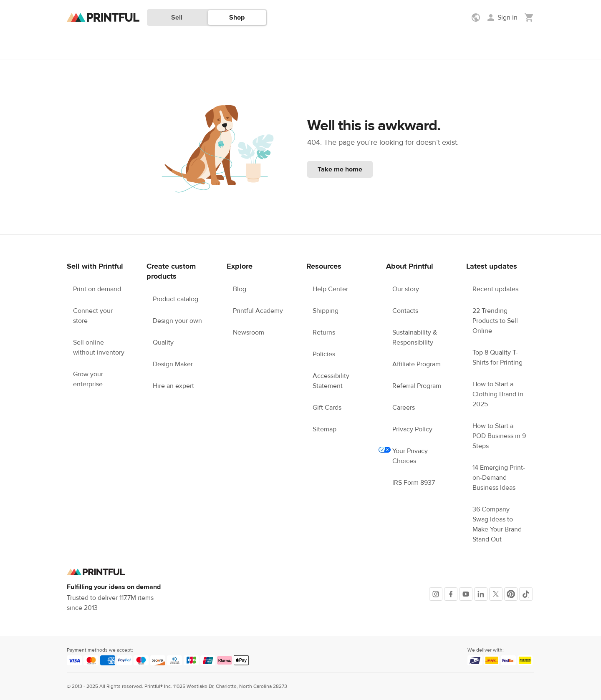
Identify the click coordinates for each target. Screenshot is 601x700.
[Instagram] (436, 594)
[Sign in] (502, 18)
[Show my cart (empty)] (529, 18)
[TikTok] (526, 594)
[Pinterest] (511, 594)
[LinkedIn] (481, 594)
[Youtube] (466, 594)
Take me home (340, 169)
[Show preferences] (477, 18)
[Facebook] (451, 594)
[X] (496, 594)
